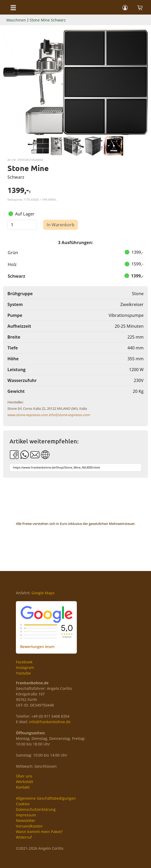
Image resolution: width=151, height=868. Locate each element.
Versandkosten (29, 826)
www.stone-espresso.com (28, 415)
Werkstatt (25, 782)
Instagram (25, 667)
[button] (13, 7)
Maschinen (16, 20)
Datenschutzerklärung (36, 809)
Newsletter (26, 820)
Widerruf (24, 837)
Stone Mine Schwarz (48, 20)
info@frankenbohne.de (50, 722)
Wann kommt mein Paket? (39, 832)
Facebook (24, 662)
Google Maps (43, 593)
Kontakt (23, 787)
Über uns (24, 776)
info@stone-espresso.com (69, 415)
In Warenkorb (61, 225)
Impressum (26, 815)
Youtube (23, 673)
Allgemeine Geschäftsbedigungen (46, 798)
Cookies (23, 804)
